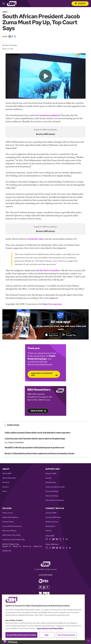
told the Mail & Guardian (48, 270)
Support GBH (51, 474)
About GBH (7, 474)
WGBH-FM (38, 547)
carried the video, (35, 239)
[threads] (60, 539)
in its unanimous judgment (47, 115)
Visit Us (49, 531)
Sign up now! (37, 411)
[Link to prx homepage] (44, 594)
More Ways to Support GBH (42, 375)
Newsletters (50, 527)
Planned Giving (52, 496)
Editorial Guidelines (10, 518)
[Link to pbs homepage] (43, 581)
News (5, 12)
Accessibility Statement (12, 527)
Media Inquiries (52, 522)
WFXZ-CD (27, 547)
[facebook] (63, 539)
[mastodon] (60, 548)
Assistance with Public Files (14, 540)
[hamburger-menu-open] (5, 4)
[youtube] (53, 539)
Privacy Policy (8, 522)
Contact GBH (51, 513)
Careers (6, 487)
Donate (80, 3)
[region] (43, 617)
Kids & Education (9, 478)
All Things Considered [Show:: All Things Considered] (14, 443)
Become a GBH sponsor (46, 134)
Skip (47, 635)
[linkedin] (67, 539)
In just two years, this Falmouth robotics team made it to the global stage (35, 439)
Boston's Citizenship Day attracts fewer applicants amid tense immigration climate (39, 454)
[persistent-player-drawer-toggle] (89, 641)
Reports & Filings (9, 531)
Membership (51, 483)
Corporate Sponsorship (55, 487)
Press (5, 492)
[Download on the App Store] (51, 335)
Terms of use (7, 513)
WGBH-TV (7, 547)
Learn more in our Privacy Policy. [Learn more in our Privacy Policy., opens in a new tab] (50, 628)
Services (6, 483)
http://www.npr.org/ (52, 304)
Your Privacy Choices (66, 635)
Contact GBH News (53, 518)
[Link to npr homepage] (44, 588)
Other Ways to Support (55, 501)
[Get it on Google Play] (70, 335)
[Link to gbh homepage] (12, 3)
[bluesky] (57, 539)
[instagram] (47, 539)
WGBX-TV (17, 547)
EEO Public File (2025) (11, 536)
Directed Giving (52, 492)
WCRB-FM (7, 551)
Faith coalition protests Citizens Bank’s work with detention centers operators (37, 433)
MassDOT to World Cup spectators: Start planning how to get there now (34, 448)
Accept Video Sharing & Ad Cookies (21, 635)
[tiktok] (50, 539)
